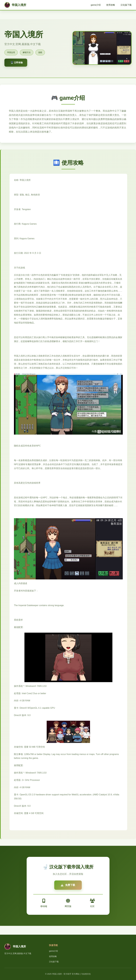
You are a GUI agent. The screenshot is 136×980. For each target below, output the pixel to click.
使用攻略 (111, 5)
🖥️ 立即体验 (17, 63)
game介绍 (96, 5)
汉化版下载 (126, 5)
